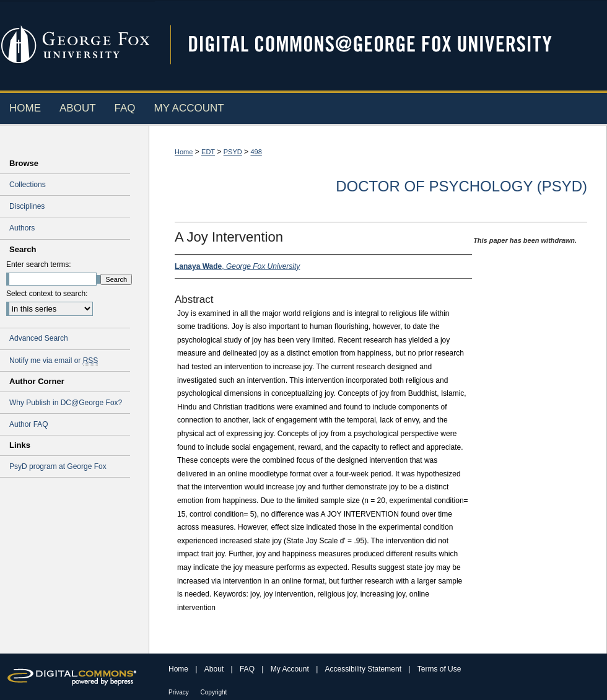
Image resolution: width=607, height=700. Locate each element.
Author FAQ (29, 424)
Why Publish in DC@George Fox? (66, 403)
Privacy (180, 692)
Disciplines (27, 206)
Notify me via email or (54, 361)
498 (256, 152)
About (215, 669)
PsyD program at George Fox (58, 466)
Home (184, 152)
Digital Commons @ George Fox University (381, 45)
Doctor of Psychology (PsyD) (461, 186)
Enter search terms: (39, 265)
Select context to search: (47, 294)
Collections (28, 185)
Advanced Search (39, 338)
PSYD (233, 152)
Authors (22, 228)
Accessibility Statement (365, 669)
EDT (208, 152)
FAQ (248, 669)
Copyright (214, 692)
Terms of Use (439, 669)
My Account (291, 669)
